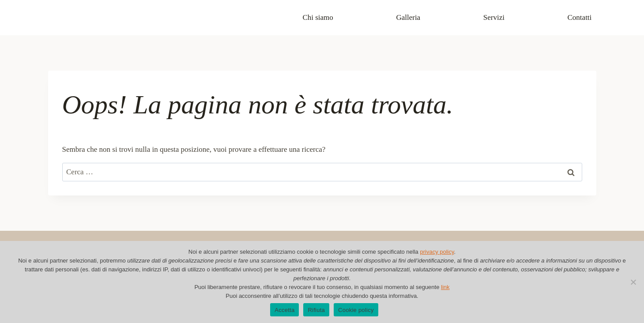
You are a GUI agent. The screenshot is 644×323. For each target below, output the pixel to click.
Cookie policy (356, 310)
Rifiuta (316, 310)
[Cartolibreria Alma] (92, 18)
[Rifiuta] (633, 282)
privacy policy (437, 252)
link (445, 287)
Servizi (494, 17)
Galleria (408, 17)
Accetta (284, 310)
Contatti (580, 17)
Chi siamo (318, 17)
